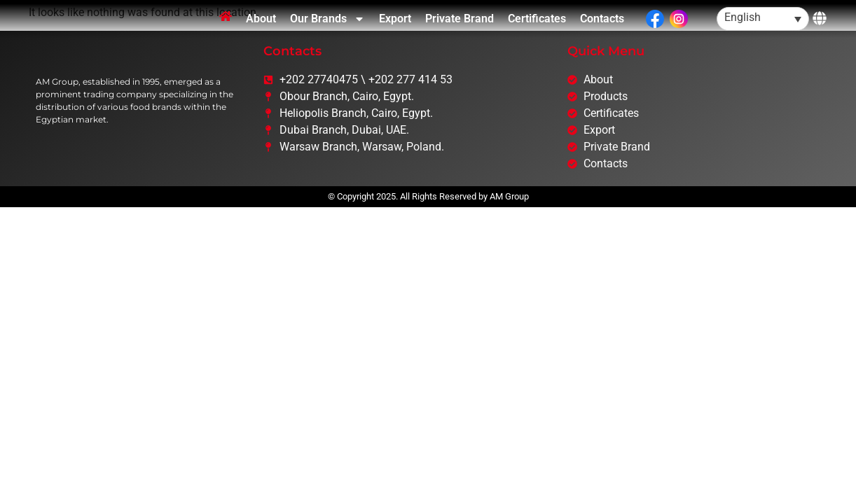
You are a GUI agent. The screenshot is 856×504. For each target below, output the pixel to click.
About (261, 34)
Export (395, 34)
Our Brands (327, 34)
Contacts (602, 34)
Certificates (537, 34)
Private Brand (460, 34)
